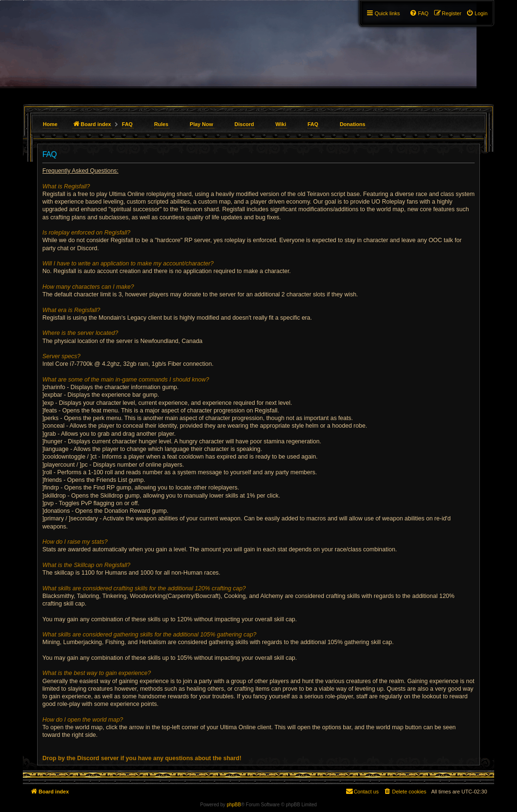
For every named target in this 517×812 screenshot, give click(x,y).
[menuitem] (477, 13)
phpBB (234, 805)
